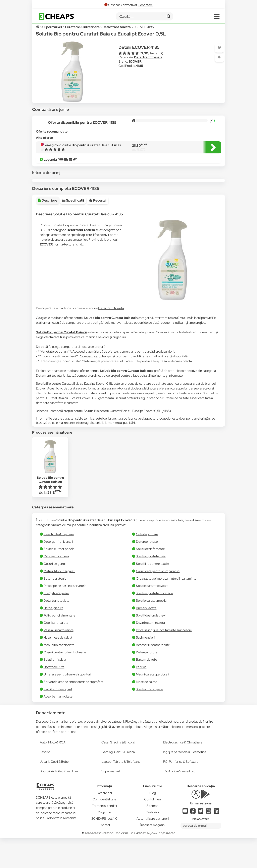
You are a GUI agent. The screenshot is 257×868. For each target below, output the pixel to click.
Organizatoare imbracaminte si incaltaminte (166, 608)
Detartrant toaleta (148, 57)
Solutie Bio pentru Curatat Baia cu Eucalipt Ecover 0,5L (50, 512)
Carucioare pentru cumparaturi (158, 601)
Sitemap (152, 835)
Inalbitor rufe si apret (58, 719)
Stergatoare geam (56, 623)
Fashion (45, 782)
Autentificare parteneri (153, 848)
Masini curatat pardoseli (152, 704)
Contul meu (152, 829)
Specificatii (73, 230)
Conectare (145, 5)
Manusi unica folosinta (59, 675)
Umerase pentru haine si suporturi (67, 704)
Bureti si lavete (146, 638)
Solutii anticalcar (55, 689)
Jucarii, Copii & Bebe (54, 791)
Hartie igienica (53, 638)
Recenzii (98, 230)
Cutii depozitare (147, 564)
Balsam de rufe (146, 689)
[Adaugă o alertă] (219, 57)
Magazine (104, 842)
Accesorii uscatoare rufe (153, 675)
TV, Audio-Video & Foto (179, 801)
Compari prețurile (92, 386)
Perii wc (141, 697)
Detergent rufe (147, 682)
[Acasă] (38, 27)
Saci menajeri (145, 667)
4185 (139, 66)
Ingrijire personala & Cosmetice (185, 782)
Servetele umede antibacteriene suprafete (74, 711)
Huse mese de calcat (58, 667)
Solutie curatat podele (59, 578)
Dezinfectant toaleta (150, 652)
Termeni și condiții (104, 835)
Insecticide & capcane (59, 564)
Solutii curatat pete (149, 719)
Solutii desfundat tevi (151, 645)
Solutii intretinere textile (152, 593)
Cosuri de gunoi (55, 593)
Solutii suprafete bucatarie (154, 623)
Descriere (48, 230)
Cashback (152, 842)
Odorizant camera (56, 586)
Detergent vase (147, 571)
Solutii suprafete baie (151, 586)
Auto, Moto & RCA (53, 772)
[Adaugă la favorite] (219, 48)
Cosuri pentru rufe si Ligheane (65, 682)
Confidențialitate (104, 829)
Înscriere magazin (152, 855)
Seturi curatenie (55, 608)
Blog (153, 823)
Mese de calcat (146, 711)
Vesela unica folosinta (59, 660)
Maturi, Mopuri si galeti (59, 601)
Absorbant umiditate (58, 726)
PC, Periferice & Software (181, 791)
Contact (104, 855)
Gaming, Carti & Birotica (118, 782)
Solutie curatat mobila (151, 630)
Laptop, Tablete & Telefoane (121, 791)
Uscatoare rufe (54, 697)
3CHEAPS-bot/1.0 (104, 848)
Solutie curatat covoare (152, 615)
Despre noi (104, 823)
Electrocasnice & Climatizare (183, 772)
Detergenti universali (58, 571)
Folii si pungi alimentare (59, 645)
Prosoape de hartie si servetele (65, 615)
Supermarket (111, 801)
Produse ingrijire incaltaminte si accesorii (164, 660)
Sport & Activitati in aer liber (59, 801)
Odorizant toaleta (56, 652)
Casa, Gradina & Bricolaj (118, 772)
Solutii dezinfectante (150, 578)
